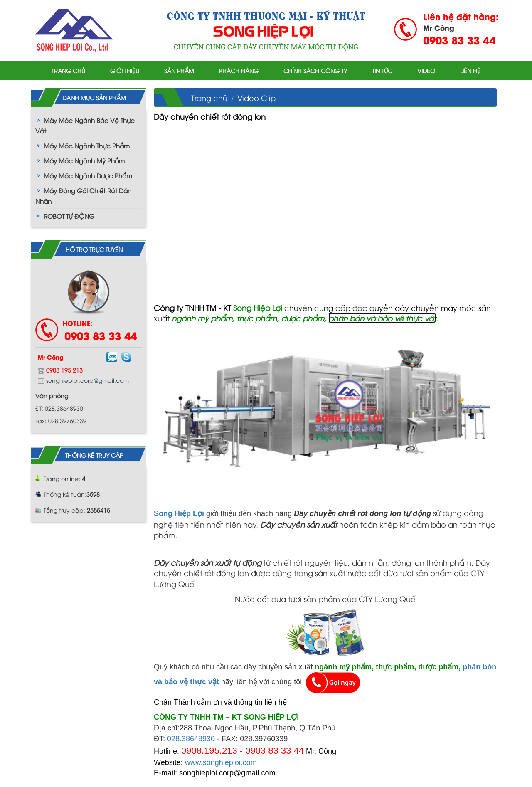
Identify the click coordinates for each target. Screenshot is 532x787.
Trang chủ (68, 70)
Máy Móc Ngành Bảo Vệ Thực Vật (85, 125)
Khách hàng (239, 70)
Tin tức (382, 70)
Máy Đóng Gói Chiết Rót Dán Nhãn (83, 196)
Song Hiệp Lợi (179, 513)
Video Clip (256, 97)
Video (426, 70)
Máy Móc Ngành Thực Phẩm (87, 146)
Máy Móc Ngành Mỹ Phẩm (84, 160)
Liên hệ (470, 70)
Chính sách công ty (315, 70)
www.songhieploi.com (221, 762)
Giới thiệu (125, 70)
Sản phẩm (179, 70)
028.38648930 (191, 739)
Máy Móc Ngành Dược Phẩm (88, 175)
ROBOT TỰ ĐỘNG (69, 216)
